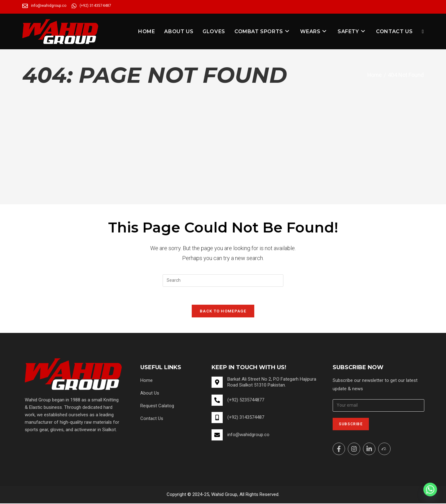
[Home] (374, 75)
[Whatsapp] (430, 489)
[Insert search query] (223, 281)
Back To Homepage (223, 312)
